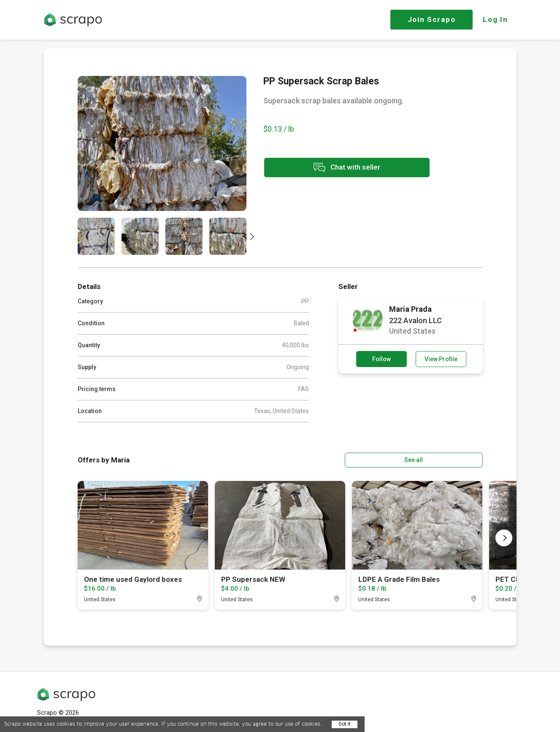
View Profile (441, 359)
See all (458, 459)
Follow (381, 359)
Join (432, 19)
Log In (495, 19)
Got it (345, 724)
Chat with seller (338, 168)
